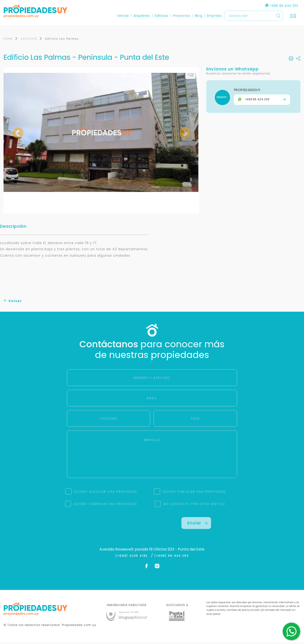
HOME (8, 41)
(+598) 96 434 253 (171, 558)
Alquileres (142, 16)
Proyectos (182, 16)
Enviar (198, 525)
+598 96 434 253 (282, 6)
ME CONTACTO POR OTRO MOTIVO (194, 506)
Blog (198, 16)
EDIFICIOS (29, 41)
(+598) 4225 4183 (132, 558)
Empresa (214, 16)
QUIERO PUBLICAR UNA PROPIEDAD (194, 493)
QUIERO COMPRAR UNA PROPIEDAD (106, 506)
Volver (13, 303)
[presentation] (108, 528)
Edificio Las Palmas (62, 41)
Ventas (123, 16)
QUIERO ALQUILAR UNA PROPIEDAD (106, 493)
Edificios (161, 16)
